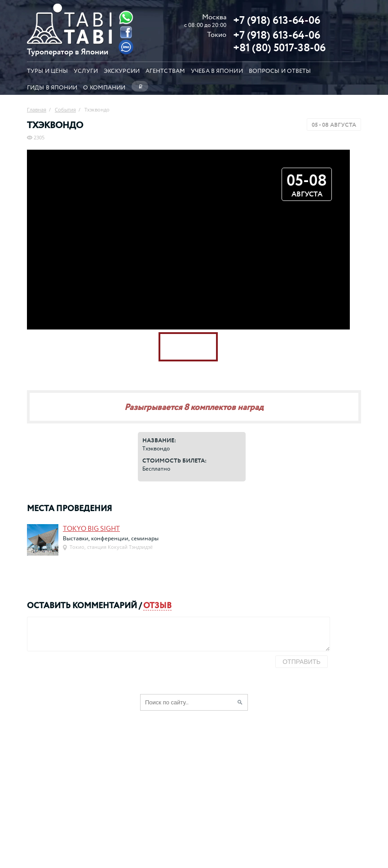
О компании (104, 87)
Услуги (86, 71)
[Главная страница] (70, 41)
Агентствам (165, 71)
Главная (37, 109)
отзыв (157, 605)
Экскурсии (122, 71)
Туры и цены (47, 71)
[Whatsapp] (126, 17)
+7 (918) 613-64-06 (277, 20)
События (65, 109)
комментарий (105, 605)
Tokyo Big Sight (91, 528)
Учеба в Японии (217, 71)
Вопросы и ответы (280, 71)
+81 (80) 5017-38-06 (279, 47)
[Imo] (126, 47)
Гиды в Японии (52, 87)
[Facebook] (126, 32)
